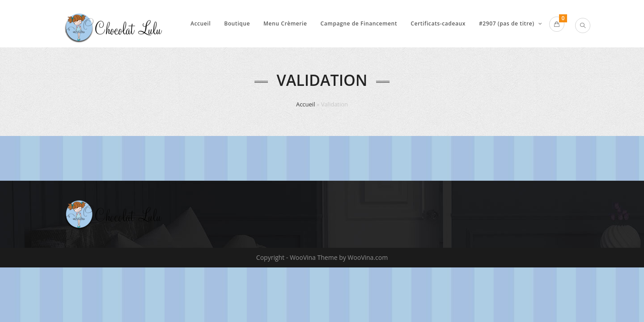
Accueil (306, 104)
